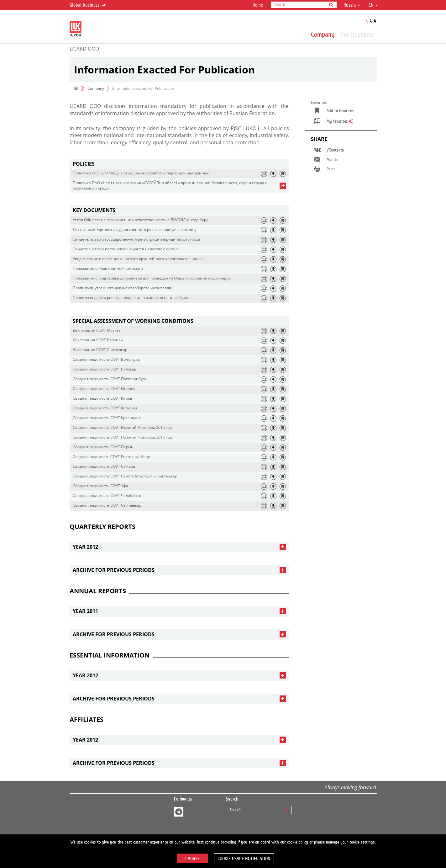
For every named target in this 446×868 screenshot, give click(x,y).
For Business (357, 34)
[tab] (179, 164)
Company (323, 34)
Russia (352, 5)
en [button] (373, 5)
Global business (88, 5)
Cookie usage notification (244, 859)
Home (258, 5)
